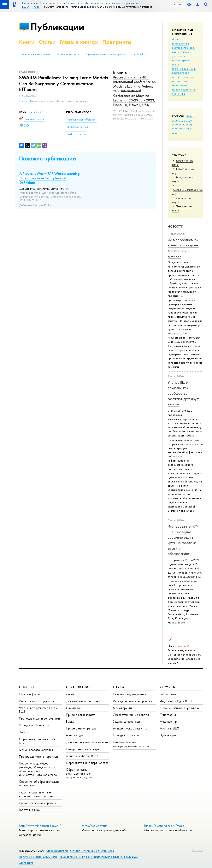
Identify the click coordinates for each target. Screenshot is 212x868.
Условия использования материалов (92, 851)
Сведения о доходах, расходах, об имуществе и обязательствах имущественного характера (38, 769)
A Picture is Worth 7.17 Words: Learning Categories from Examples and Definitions (50, 178)
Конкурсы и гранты (126, 735)
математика (179, 81)
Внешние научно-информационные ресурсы (131, 744)
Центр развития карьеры (83, 749)
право (176, 89)
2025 (182, 121)
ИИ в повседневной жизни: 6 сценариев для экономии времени (183, 248)
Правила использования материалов (106, 54)
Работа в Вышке (29, 810)
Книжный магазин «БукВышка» (180, 708)
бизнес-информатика (181, 41)
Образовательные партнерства (87, 763)
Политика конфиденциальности (38, 857)
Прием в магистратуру (81, 728)
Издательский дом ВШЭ (176, 701)
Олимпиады (74, 708)
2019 (182, 129)
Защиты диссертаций (127, 722)
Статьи (47, 42)
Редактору (197, 850)
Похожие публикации (48, 159)
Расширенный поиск (68, 54)
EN (181, 5)
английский (36, 112)
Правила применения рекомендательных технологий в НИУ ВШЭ (98, 857)
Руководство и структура (36, 701)
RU (176, 5)
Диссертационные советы (131, 715)
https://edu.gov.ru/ (94, 826)
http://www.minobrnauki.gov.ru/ (40, 826)
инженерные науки (184, 69)
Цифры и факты (30, 694)
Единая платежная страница (38, 803)
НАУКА (119, 687)
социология (188, 89)
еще (175, 133)
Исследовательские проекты (133, 701)
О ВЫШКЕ (27, 687)
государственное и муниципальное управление (184, 52)
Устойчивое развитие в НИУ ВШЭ (38, 710)
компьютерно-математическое (183, 75)
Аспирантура (75, 735)
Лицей (70, 694)
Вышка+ (71, 722)
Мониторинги (122, 708)
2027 (190, 116)
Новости (175, 226)
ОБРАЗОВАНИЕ (78, 687)
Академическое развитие (130, 728)
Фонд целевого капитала (36, 750)
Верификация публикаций (35, 54)
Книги (27, 42)
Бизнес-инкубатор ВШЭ (82, 756)
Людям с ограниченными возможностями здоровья (36, 794)
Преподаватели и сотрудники (39, 718)
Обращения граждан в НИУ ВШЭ (37, 741)
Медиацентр (168, 722)
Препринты (117, 42)
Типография (168, 715)
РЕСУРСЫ (168, 687)
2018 (190, 129)
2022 (182, 125)
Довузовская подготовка (83, 701)
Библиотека (168, 694)
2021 (189, 125)
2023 (175, 125)
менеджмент (180, 85)
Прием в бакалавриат (80, 715)
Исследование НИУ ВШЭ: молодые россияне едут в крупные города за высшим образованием (183, 540)
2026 (175, 121)
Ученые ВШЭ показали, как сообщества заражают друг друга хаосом (184, 393)
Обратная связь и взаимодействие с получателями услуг (79, 773)
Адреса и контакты (57, 851)
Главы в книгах (79, 42)
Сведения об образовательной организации (40, 783)
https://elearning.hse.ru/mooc (164, 826)
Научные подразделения (129, 694)
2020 (175, 129)
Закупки (24, 732)
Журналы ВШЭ (170, 728)
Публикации (57, 27)
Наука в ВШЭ (140, 54)
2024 (189, 121)
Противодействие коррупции (39, 756)
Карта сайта (26, 863)
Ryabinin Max (26, 101)
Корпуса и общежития (34, 725)
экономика (179, 94)
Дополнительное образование (87, 742)
